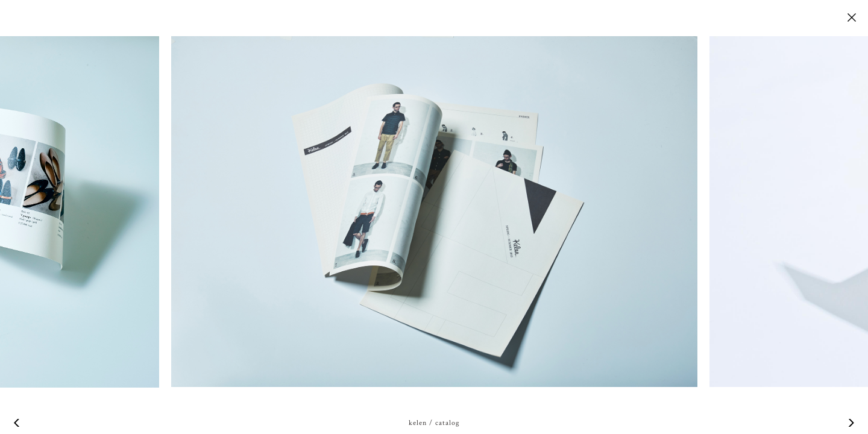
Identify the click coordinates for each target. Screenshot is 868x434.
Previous (18, 423)
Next (850, 423)
